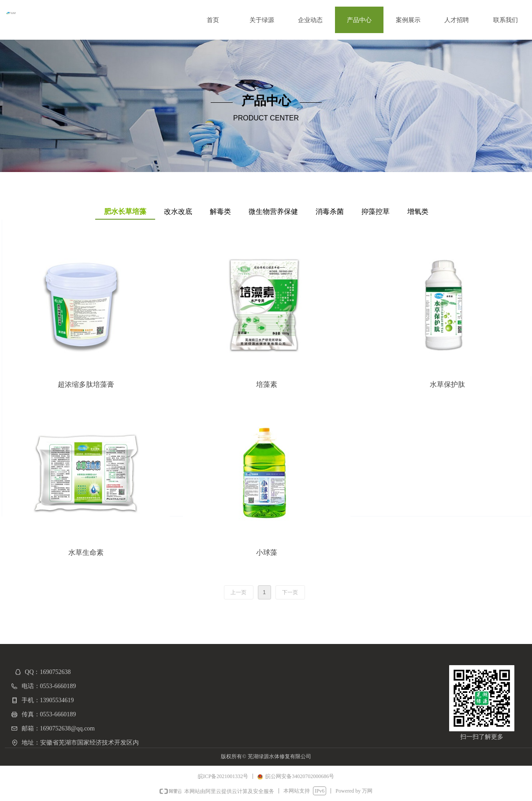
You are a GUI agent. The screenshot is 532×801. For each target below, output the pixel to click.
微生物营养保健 (273, 211)
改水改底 (178, 211)
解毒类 (220, 211)
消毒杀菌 (330, 211)
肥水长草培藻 (125, 211)
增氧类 (418, 211)
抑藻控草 (376, 211)
